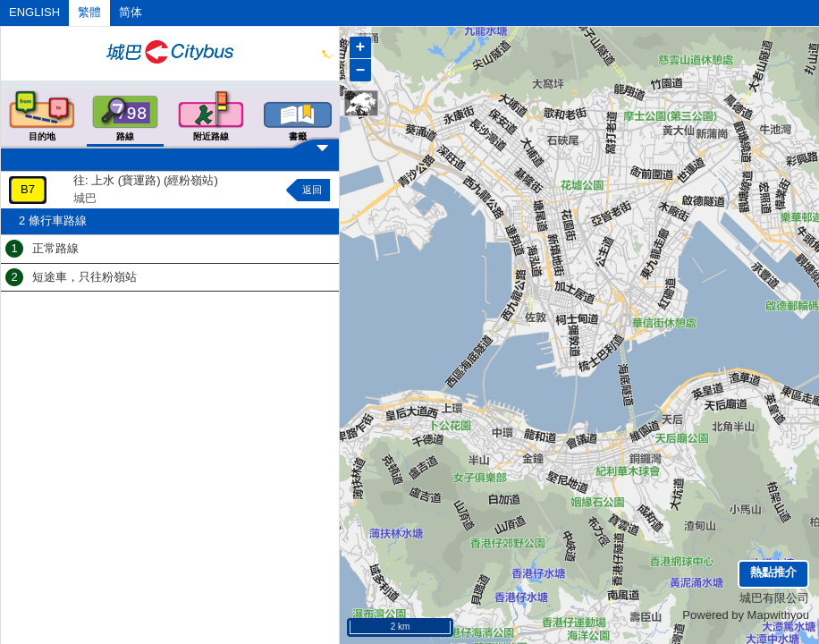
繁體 (89, 12)
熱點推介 (773, 572)
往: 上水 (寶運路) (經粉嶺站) (146, 180)
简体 (131, 12)
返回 (312, 190)
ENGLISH (34, 12)
